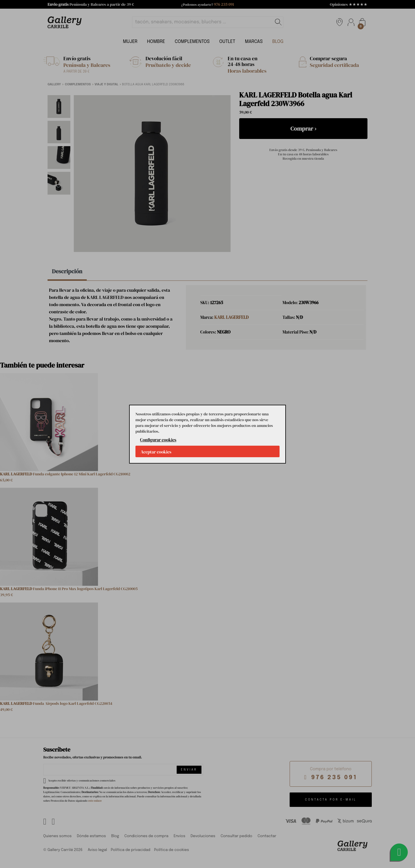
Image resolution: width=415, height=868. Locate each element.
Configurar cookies (158, 440)
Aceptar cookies (156, 452)
